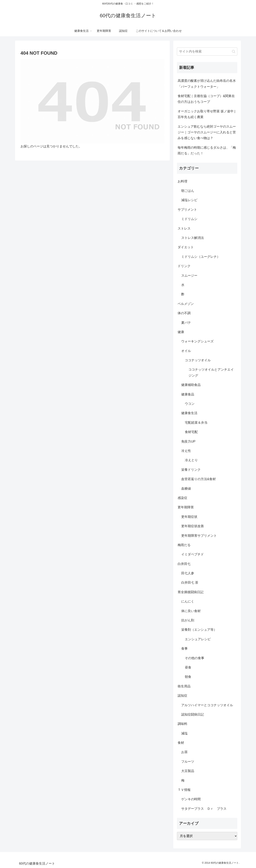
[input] (207, 51)
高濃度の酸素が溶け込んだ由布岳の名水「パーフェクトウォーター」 (207, 84)
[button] (234, 51)
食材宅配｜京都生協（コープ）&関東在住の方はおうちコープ (206, 99)
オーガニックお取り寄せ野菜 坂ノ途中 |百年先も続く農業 (206, 114)
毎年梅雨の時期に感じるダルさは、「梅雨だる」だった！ (207, 150)
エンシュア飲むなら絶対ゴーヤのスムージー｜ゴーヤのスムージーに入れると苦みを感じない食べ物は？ (207, 132)
